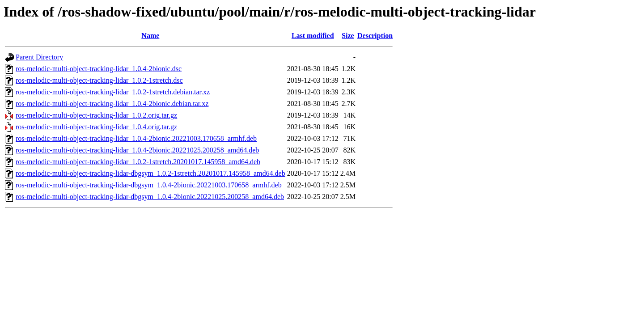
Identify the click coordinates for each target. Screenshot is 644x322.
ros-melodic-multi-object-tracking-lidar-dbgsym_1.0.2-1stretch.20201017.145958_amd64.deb (150, 173)
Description (375, 36)
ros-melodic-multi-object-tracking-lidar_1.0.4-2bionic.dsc (99, 69)
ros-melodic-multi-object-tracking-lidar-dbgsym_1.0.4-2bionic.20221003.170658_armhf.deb (149, 185)
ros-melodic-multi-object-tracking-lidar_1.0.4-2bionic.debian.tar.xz (112, 104)
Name (150, 36)
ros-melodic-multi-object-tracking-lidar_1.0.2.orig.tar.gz (96, 115)
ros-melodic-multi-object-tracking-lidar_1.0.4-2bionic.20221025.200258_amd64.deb (137, 150)
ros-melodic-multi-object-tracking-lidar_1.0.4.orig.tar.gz (96, 127)
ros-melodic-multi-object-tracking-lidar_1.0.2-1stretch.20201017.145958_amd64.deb (138, 162)
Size (348, 36)
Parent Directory (39, 57)
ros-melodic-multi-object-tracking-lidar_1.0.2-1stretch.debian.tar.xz (113, 92)
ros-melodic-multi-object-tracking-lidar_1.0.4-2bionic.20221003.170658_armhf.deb (136, 138)
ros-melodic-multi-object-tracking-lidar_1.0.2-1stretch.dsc (99, 80)
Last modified (313, 36)
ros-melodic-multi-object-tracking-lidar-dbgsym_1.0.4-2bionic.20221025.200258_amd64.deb (150, 197)
